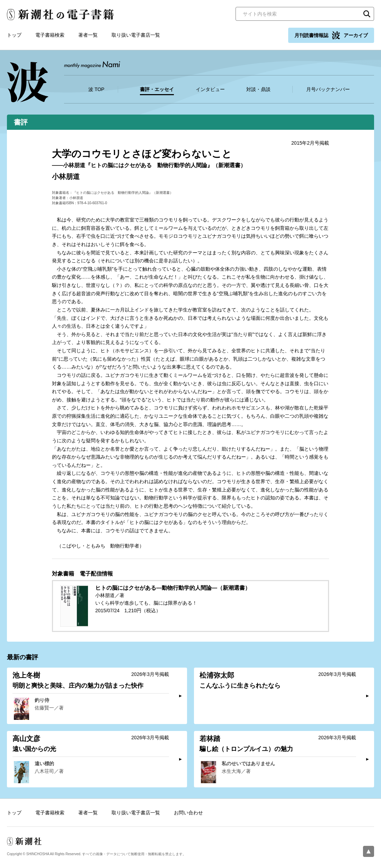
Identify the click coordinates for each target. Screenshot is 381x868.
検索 (367, 14)
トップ (14, 35)
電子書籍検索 (50, 35)
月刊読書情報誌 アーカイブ (331, 35)
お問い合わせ (188, 813)
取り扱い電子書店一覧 (136, 35)
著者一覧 (88, 35)
